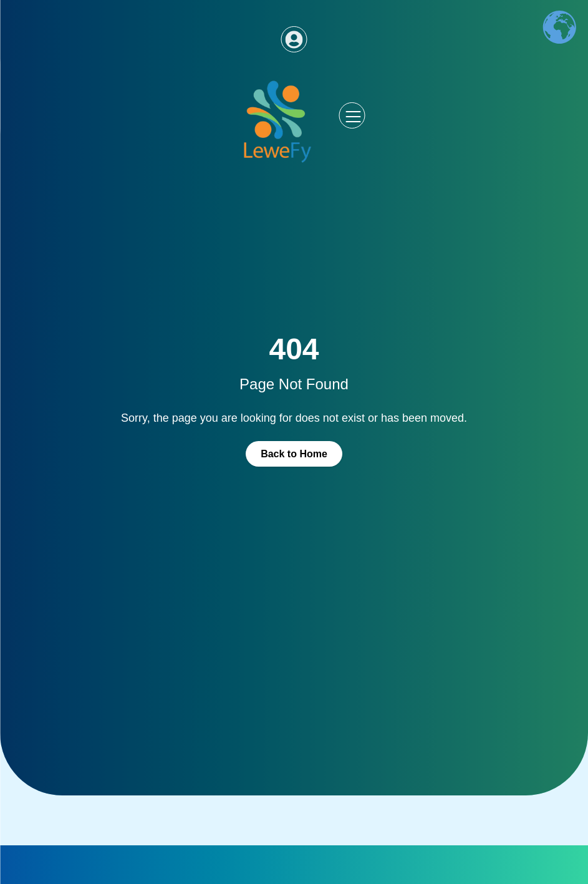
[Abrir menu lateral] (352, 115)
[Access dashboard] (294, 39)
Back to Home (294, 454)
